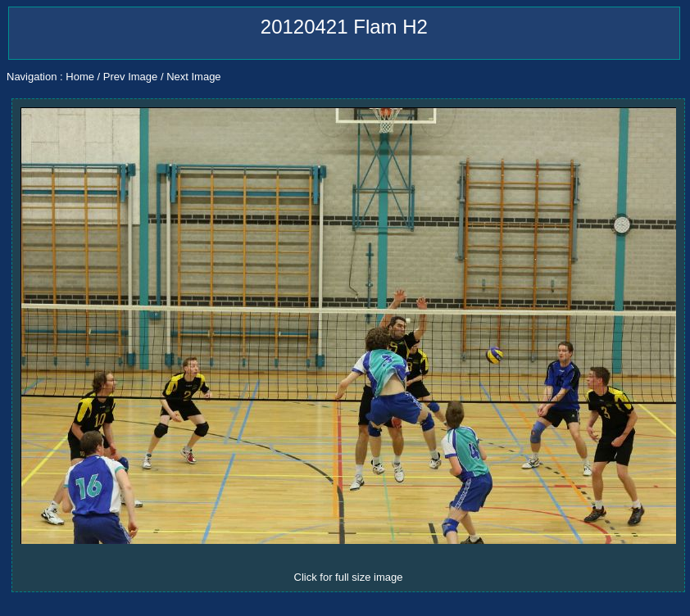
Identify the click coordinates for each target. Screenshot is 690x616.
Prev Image (130, 77)
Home (80, 77)
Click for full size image (349, 577)
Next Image (193, 77)
